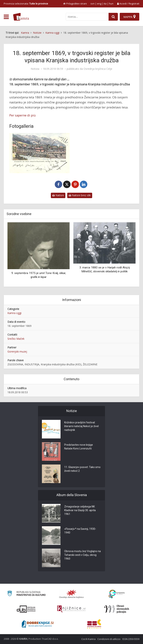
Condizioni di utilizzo (109, 639)
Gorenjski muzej (17, 351)
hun (111, 4)
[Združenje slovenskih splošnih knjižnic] (71, 609)
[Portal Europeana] (117, 594)
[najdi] (113, 17)
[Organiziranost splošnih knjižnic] (71, 594)
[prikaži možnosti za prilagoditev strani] (75, 4)
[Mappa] (130, 17)
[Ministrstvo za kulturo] (26, 594)
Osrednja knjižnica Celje (98, 69)
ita (105, 4)
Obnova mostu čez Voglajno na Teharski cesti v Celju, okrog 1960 (82, 555)
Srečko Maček (16, 339)
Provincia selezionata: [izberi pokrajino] (26, 4)
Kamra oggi (14, 313)
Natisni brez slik (80, 195)
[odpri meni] (6, 17)
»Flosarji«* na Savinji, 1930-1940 (80, 531)
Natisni (58, 195)
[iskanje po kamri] (87, 17)
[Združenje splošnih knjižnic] (94, 624)
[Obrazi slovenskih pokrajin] (117, 609)
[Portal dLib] (26, 609)
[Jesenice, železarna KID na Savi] (39, 153)
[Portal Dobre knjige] (38, 624)
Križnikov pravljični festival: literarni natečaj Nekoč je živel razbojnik (81, 426)
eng (99, 4)
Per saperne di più (23, 115)
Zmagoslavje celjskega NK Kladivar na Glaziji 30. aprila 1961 (80, 510)
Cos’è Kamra (88, 639)
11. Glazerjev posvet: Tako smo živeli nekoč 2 (82, 469)
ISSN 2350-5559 (131, 639)
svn (93, 4)
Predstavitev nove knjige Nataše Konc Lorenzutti (79, 447)
